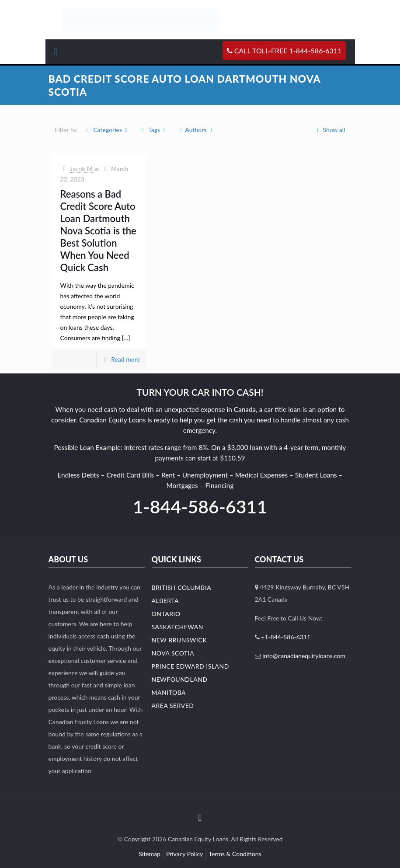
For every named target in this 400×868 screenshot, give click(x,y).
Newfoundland (180, 679)
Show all (330, 130)
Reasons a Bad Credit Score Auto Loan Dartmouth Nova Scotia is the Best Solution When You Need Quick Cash (98, 231)
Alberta (165, 601)
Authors (196, 130)
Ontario (166, 614)
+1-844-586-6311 (286, 637)
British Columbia (182, 587)
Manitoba (169, 692)
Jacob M (81, 169)
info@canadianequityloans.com (304, 656)
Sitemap (150, 854)
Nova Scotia (173, 653)
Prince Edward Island (190, 666)
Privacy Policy (184, 854)
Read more (125, 359)
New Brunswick (179, 640)
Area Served (173, 706)
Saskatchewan (177, 627)
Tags (154, 130)
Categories (107, 130)
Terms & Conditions (235, 854)
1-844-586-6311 (200, 507)
